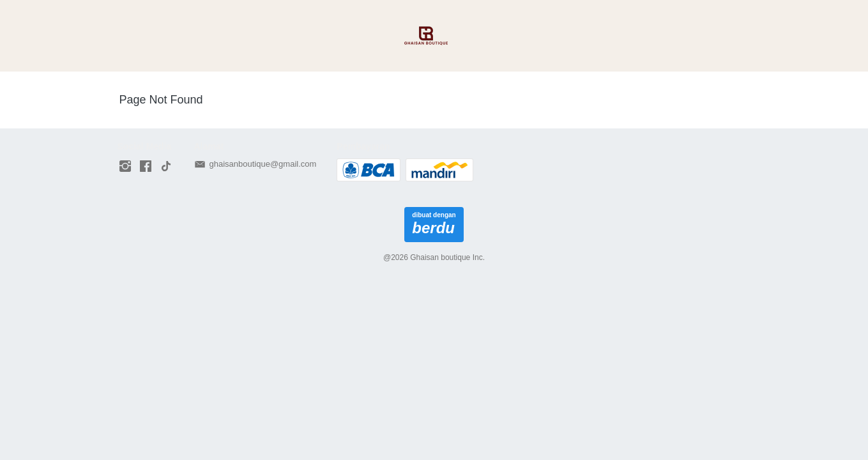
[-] (125, 167)
